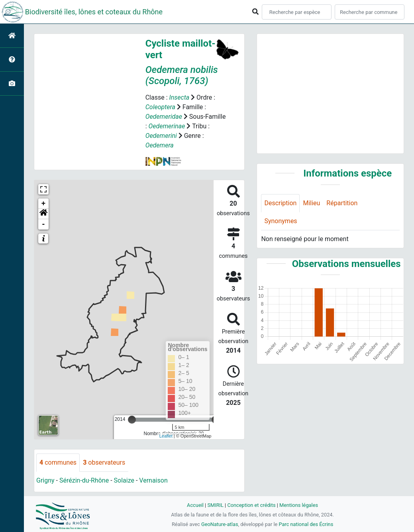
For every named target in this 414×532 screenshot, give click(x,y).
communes (58, 462)
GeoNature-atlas (220, 524)
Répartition (342, 203)
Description (280, 203)
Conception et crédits (251, 505)
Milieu (311, 203)
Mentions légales (299, 505)
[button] (43, 214)
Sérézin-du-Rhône (84, 480)
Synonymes (281, 221)
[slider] (132, 420)
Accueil (195, 505)
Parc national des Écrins (306, 524)
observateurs (104, 462)
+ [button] (44, 204)
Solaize (124, 480)
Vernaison (153, 480)
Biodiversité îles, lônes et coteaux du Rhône (94, 12)
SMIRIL (215, 505)
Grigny (45, 480)
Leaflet (166, 436)
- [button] (44, 224)
